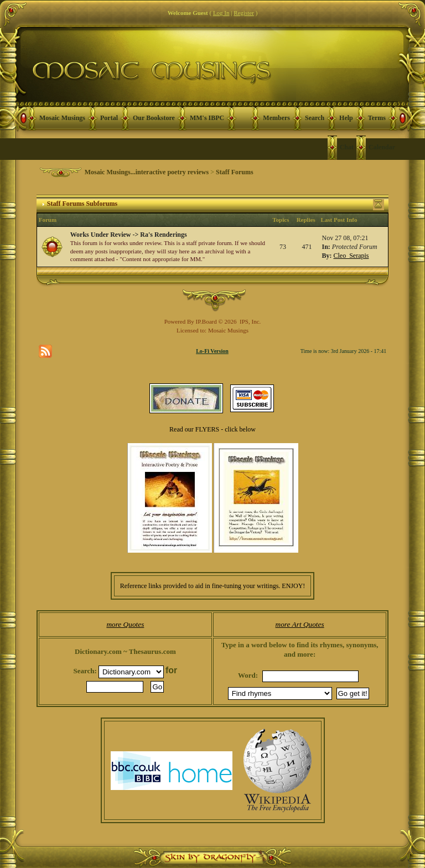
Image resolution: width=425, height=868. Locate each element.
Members (276, 118)
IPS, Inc (249, 321)
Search (315, 118)
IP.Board (206, 321)
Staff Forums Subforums (82, 204)
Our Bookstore (154, 118)
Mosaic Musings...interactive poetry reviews (147, 172)
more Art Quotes (300, 624)
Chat (347, 147)
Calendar (382, 147)
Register (244, 13)
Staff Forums (235, 172)
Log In (221, 13)
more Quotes (125, 624)
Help (346, 118)
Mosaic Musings (62, 118)
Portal (109, 118)
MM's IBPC (207, 118)
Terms (377, 118)
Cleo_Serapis (351, 256)
